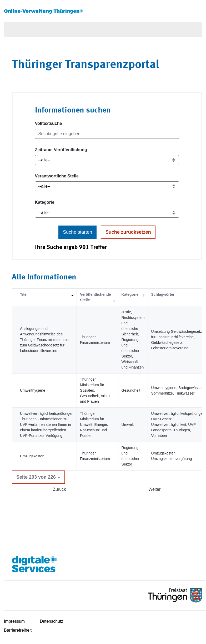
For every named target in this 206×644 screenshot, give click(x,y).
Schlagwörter (163, 294)
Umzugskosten (32, 456)
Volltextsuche (49, 123)
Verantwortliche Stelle (57, 176)
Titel (24, 294)
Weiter (154, 489)
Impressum (14, 621)
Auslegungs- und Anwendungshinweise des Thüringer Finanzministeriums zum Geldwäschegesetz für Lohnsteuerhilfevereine (44, 340)
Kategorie (45, 202)
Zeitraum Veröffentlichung (61, 150)
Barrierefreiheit (18, 630)
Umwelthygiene (33, 390)
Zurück (59, 489)
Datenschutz (52, 621)
